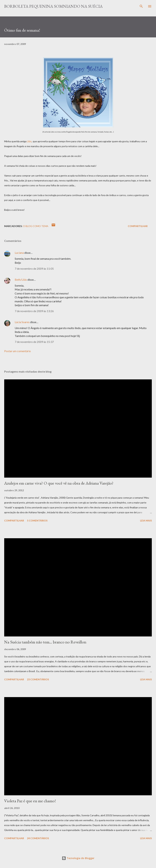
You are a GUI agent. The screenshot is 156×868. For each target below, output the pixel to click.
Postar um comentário (18, 351)
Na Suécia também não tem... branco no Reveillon (45, 642)
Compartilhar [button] (138, 226)
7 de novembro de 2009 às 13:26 (34, 311)
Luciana (19, 253)
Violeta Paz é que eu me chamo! (30, 801)
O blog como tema (36, 226)
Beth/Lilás (21, 280)
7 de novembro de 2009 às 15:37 (34, 342)
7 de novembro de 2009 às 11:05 (34, 269)
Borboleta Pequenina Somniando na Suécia (53, 6)
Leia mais (146, 521)
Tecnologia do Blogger (78, 858)
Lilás (29, 141)
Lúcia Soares (22, 322)
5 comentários (37, 521)
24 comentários (38, 838)
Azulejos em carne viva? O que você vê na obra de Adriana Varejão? (59, 483)
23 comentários (38, 679)
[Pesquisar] (141, 6)
